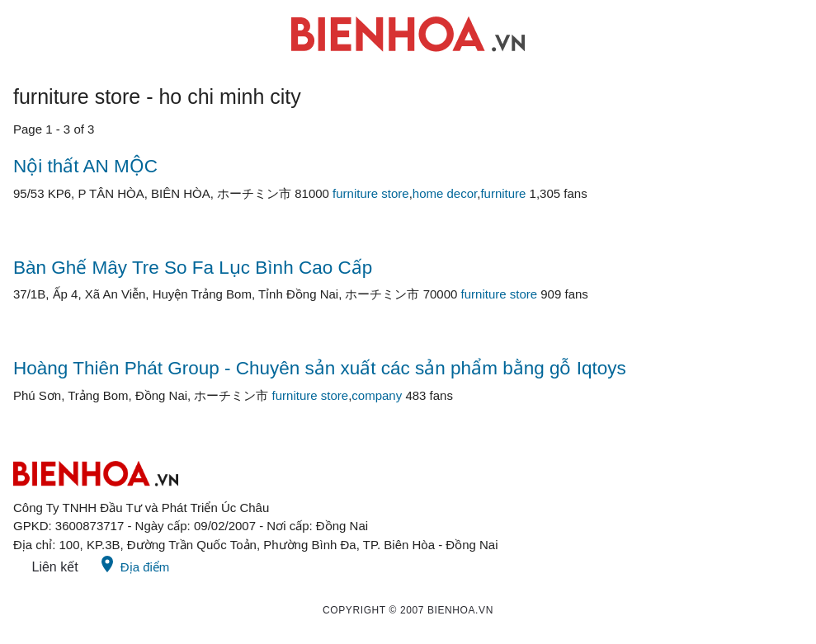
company (377, 395)
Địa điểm (134, 564)
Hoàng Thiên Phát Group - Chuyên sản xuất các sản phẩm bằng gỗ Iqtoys (320, 368)
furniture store (371, 193)
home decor (445, 193)
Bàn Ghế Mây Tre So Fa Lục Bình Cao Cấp (193, 268)
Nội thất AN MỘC (85, 166)
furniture (503, 193)
